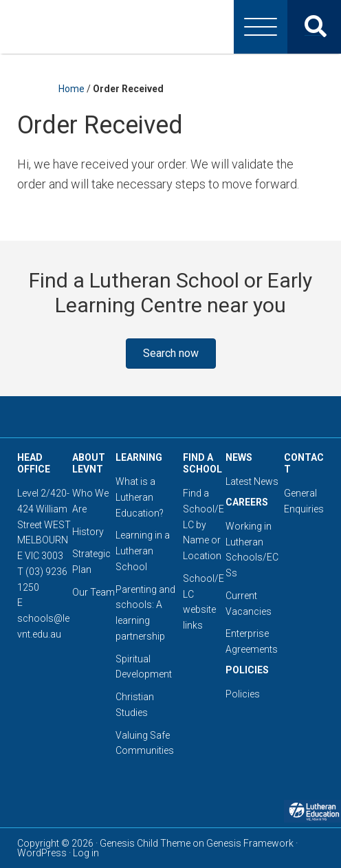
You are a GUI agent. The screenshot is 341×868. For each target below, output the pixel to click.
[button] (171, 354)
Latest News (252, 481)
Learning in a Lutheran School (143, 551)
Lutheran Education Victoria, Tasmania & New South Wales (170, 27)
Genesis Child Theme (145, 843)
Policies (243, 694)
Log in (86, 853)
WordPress (42, 853)
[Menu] (261, 27)
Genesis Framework (250, 843)
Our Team (93, 592)
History (88, 532)
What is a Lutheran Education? (140, 497)
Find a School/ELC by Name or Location (203, 524)
